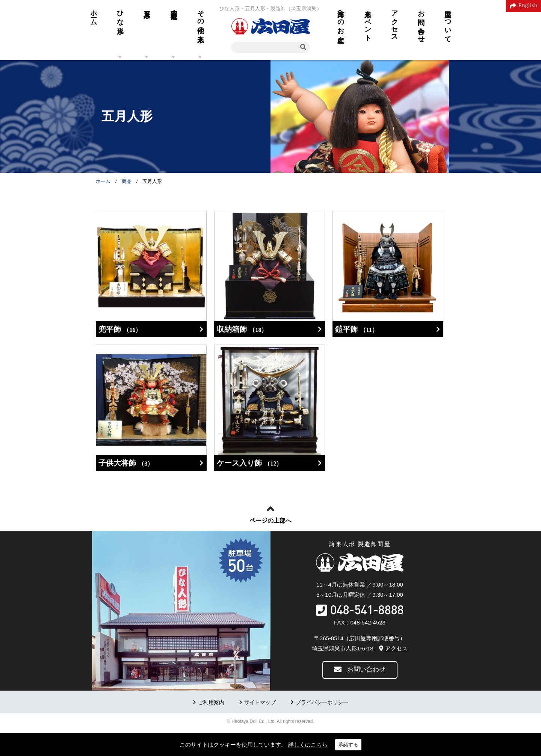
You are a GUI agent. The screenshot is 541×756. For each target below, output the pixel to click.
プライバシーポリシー (322, 702)
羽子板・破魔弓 (174, 7)
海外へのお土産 (341, 19)
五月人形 (147, 6)
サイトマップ (260, 702)
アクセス (394, 22)
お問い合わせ (421, 22)
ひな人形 (120, 14)
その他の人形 (201, 18)
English (528, 5)
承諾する (348, 745)
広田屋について (448, 23)
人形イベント (368, 22)
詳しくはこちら (308, 745)
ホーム (94, 14)
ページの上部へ (270, 521)
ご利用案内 (211, 702)
